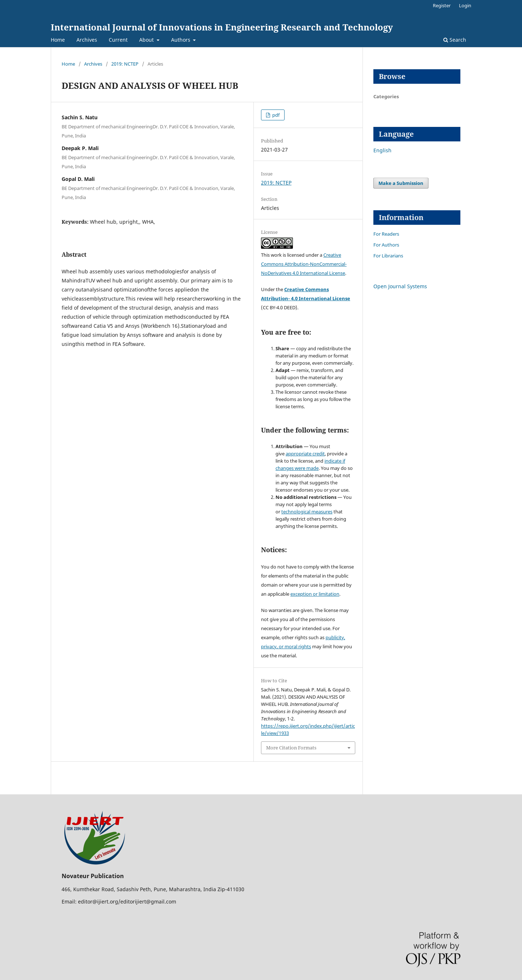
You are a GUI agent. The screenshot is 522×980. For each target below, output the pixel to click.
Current (118, 40)
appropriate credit (305, 454)
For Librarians (388, 256)
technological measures (307, 512)
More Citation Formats (291, 748)
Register (442, 5)
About (147, 40)
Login (465, 5)
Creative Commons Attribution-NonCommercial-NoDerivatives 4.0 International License (304, 264)
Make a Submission (401, 183)
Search (455, 40)
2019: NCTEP (125, 64)
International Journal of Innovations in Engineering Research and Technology (222, 27)
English (382, 150)
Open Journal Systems (400, 286)
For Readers (386, 234)
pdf (275, 115)
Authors (181, 40)
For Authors (386, 245)
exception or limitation (315, 594)
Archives (87, 40)
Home (58, 40)
